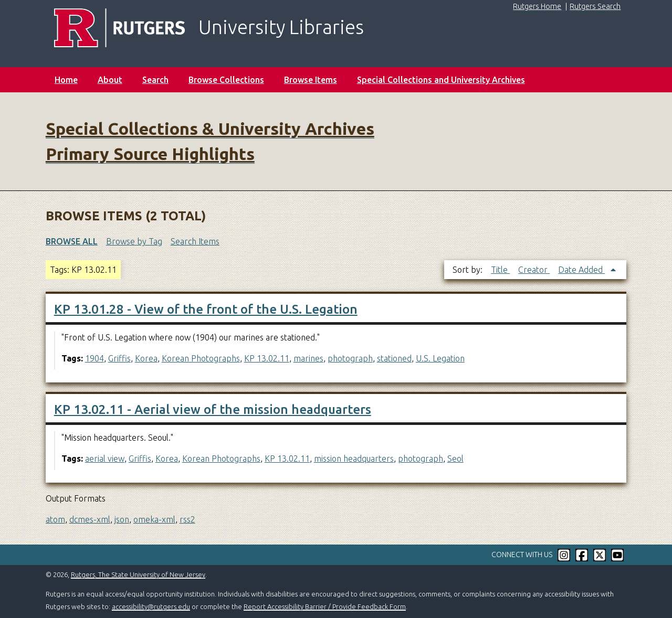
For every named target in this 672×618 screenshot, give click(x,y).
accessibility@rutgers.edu (151, 606)
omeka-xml (154, 519)
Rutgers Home (537, 6)
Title (500, 270)
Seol (455, 459)
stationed (394, 358)
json (122, 519)
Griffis (119, 358)
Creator (534, 270)
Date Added (581, 270)
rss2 (187, 519)
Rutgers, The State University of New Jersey (138, 574)
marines (308, 358)
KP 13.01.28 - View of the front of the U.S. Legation (206, 309)
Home (66, 80)
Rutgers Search (595, 6)
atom (55, 519)
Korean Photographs (201, 358)
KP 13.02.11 (267, 358)
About (110, 80)
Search (155, 80)
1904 (94, 358)
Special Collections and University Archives (441, 80)
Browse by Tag (134, 241)
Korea (146, 358)
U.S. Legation (440, 358)
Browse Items (311, 80)
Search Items (195, 241)
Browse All (72, 241)
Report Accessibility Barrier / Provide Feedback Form (325, 606)
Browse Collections (226, 80)
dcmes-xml (90, 519)
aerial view (105, 459)
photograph (350, 358)
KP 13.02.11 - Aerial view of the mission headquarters (213, 409)
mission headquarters (354, 459)
